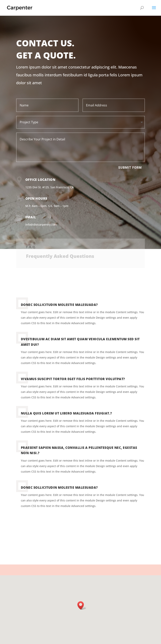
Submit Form (130, 168)
